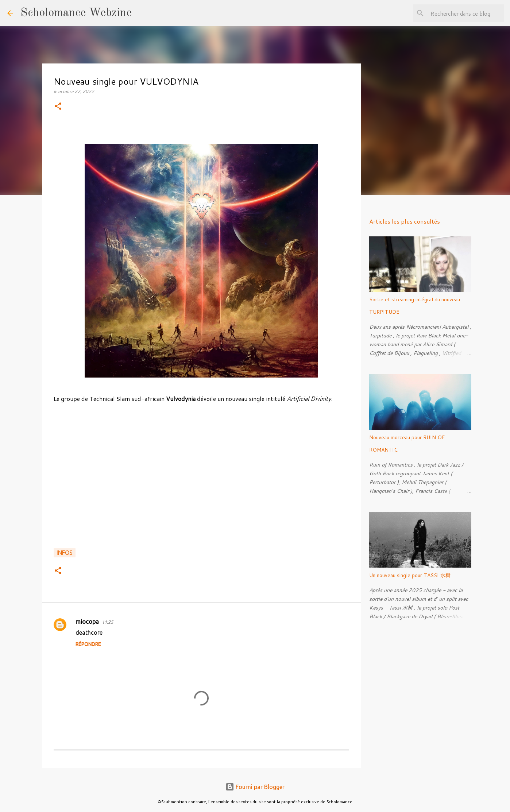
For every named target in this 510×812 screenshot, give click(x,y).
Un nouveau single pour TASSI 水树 (410, 575)
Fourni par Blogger (255, 787)
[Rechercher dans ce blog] (466, 13)
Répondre (88, 644)
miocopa (87, 622)
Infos (65, 553)
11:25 (107, 622)
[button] (58, 107)
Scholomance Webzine (76, 13)
